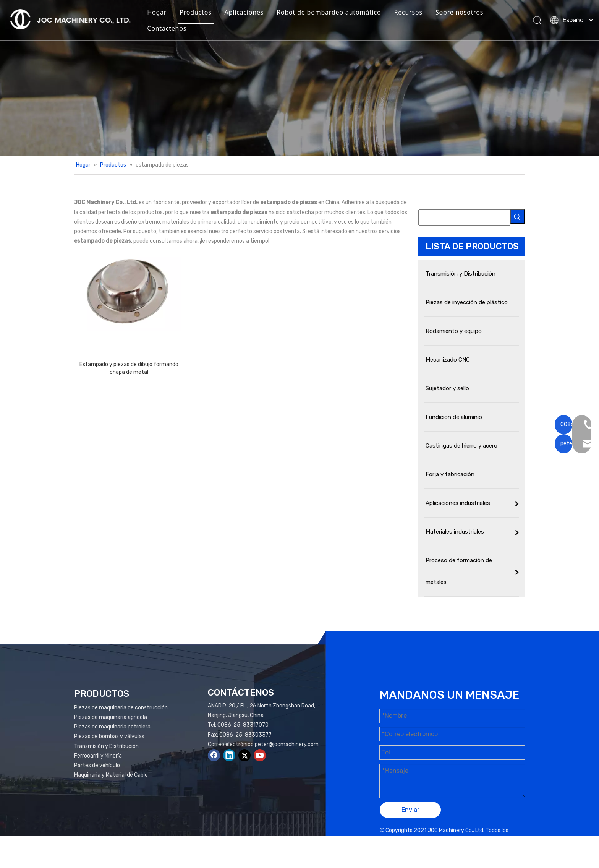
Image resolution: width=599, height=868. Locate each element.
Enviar (410, 810)
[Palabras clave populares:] (517, 217)
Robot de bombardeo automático (336, 13)
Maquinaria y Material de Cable (111, 775)
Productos (203, 13)
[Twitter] (244, 755)
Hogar (164, 13)
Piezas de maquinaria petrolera (112, 727)
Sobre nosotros (467, 13)
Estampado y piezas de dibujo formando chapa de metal (129, 368)
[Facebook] (214, 755)
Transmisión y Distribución (106, 746)
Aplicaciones (252, 13)
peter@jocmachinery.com (287, 744)
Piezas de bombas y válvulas (109, 736)
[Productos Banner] (299, 78)
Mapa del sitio (450, 840)
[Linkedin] (229, 755)
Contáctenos (174, 29)
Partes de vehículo (97, 765)
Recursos (415, 13)
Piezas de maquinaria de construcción (121, 708)
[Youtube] (260, 755)
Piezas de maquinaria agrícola (111, 717)
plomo (513, 840)
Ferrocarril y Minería (98, 756)
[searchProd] (464, 217)
